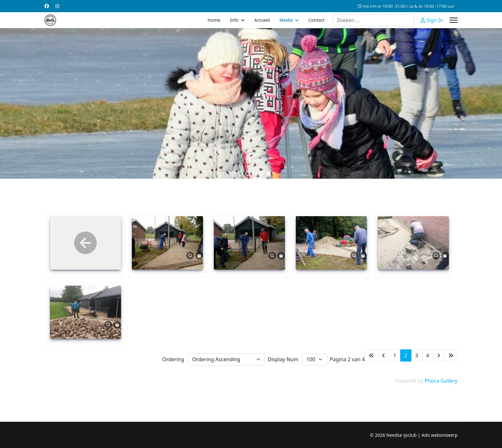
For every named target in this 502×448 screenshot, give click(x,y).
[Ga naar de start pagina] (371, 355)
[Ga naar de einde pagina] (451, 355)
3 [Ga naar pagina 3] (417, 355)
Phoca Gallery (441, 381)
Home (214, 20)
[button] (233, 174)
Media (286, 20)
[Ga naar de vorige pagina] (384, 355)
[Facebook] (47, 6)
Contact (316, 20)
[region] (251, 103)
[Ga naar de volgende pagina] (439, 355)
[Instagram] (57, 6)
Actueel (262, 20)
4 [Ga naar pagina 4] (428, 355)
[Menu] (453, 20)
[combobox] (373, 20)
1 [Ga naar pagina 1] (395, 355)
